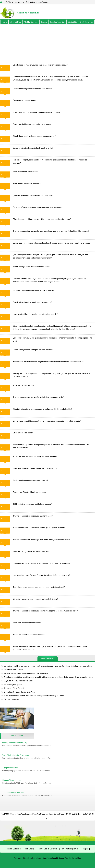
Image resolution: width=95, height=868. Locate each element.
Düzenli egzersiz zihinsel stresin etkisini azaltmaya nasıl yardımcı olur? (42, 219)
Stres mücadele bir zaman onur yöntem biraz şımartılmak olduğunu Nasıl (34, 696)
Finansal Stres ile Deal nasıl (13, 793)
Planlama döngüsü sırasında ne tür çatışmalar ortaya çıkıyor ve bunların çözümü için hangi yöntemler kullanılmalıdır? (50, 648)
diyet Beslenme (86, 22)
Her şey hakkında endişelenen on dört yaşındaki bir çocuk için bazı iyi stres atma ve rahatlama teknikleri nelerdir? (52, 375)
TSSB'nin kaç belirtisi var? (24, 385)
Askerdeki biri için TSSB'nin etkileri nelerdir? (31, 552)
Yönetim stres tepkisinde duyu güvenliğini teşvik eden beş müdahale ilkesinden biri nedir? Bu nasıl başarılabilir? (51, 446)
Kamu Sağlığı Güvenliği (48, 849)
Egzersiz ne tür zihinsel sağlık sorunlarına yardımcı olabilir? (37, 112)
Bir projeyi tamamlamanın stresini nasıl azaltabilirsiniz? (36, 599)
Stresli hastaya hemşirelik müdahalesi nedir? (31, 267)
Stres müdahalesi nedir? (23, 433)
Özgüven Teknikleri (12, 699)
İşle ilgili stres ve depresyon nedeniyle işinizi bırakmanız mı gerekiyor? (42, 563)
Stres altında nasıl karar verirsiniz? (27, 184)
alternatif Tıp (15, 22)
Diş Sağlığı (72, 22)
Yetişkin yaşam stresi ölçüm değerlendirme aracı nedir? (27, 673)
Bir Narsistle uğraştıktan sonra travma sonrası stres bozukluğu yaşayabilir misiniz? (47, 421)
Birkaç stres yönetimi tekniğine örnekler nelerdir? (33, 350)
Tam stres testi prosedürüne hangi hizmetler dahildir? (35, 457)
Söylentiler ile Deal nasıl (14, 670)
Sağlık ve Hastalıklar (14, 2)
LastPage (49, 814)
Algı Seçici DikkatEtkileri (14, 688)
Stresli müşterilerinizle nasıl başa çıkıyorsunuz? (32, 302)
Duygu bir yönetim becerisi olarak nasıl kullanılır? (33, 148)
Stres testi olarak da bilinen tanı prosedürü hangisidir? (35, 468)
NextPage (41, 814)
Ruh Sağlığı (30, 2)
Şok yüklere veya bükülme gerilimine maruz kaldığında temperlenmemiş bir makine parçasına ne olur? (52, 339)
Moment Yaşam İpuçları (12, 780)
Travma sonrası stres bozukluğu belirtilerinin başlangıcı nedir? (38, 397)
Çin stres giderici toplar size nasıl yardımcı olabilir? (34, 195)
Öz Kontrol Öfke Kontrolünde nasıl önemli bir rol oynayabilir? (38, 207)
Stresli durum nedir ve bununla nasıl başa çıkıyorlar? (34, 136)
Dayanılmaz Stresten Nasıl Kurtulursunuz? (30, 492)
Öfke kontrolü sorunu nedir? (24, 101)
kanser (44, 22)
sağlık (85, 849)
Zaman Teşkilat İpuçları (13, 685)
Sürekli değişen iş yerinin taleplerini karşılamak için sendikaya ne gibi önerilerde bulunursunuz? (52, 243)
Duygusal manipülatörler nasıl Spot (18, 681)
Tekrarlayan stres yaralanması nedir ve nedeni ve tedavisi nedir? (39, 587)
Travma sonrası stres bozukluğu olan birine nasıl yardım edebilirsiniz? (41, 540)
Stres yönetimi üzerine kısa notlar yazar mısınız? (33, 124)
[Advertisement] (47, 42)
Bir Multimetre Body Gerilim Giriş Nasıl (20, 692)
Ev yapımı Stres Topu (11, 768)
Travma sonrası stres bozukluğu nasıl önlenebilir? (33, 516)
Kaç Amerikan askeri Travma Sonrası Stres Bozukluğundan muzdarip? (42, 575)
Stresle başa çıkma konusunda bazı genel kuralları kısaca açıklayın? (41, 65)
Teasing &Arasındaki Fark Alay (14, 743)
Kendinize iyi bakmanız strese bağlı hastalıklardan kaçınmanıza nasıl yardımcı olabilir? (48, 362)
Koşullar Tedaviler (58, 22)
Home (4, 22)
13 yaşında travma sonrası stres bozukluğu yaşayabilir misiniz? (39, 528)
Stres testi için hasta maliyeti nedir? (28, 623)
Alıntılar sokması (31, 22)
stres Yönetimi (42, 2)
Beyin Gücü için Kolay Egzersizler (15, 755)
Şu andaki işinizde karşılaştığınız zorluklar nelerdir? (34, 290)
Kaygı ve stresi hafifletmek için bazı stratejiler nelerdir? (35, 314)
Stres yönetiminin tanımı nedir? (26, 172)
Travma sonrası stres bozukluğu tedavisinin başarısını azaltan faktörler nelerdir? (46, 611)
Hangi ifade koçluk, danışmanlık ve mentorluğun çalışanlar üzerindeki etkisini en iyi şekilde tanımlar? (50, 161)
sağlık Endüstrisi (14, 849)
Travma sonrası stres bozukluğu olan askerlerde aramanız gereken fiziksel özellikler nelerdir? (51, 231)
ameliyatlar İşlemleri (70, 849)
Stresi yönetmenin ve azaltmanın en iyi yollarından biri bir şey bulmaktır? (42, 409)
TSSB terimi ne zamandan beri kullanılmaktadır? (33, 504)
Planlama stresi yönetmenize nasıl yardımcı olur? (33, 89)
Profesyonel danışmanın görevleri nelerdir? (30, 480)
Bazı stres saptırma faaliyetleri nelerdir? (29, 635)
